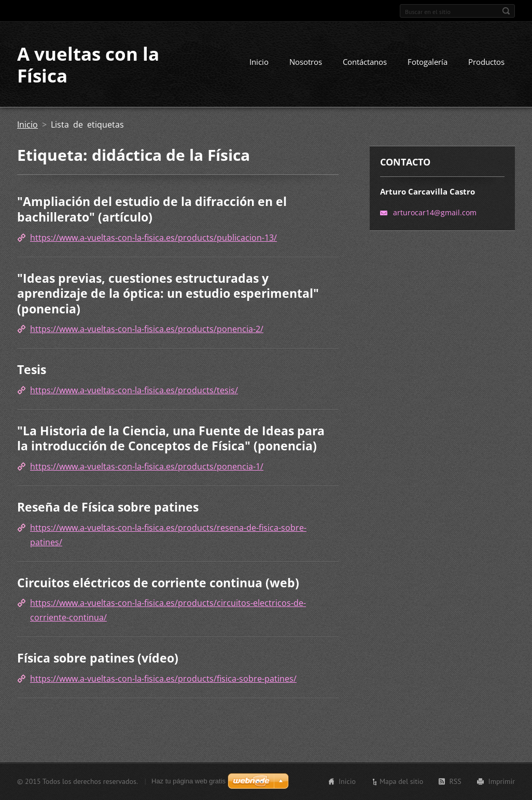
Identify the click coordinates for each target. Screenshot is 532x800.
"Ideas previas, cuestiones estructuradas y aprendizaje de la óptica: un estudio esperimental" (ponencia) (168, 293)
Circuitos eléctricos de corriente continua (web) (158, 583)
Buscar (506, 11)
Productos (486, 62)
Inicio (259, 62)
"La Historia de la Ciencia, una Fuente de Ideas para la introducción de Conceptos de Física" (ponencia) (171, 438)
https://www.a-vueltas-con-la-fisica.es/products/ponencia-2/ (147, 329)
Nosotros (306, 62)
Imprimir (502, 781)
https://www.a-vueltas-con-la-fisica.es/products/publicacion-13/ (153, 238)
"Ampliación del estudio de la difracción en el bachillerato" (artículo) (152, 209)
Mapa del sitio (401, 781)
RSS (455, 781)
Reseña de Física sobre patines (108, 507)
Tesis (32, 369)
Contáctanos (365, 62)
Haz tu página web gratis (188, 781)
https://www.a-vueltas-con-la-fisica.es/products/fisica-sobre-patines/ (163, 679)
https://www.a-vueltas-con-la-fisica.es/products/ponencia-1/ (147, 466)
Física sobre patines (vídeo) (98, 658)
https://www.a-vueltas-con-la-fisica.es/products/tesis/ (134, 390)
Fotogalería (428, 62)
